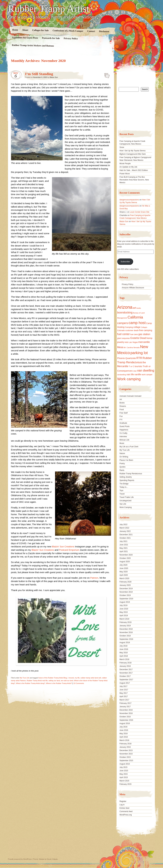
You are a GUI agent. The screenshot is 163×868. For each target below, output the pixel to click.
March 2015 (124, 781)
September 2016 (126, 720)
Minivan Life (124, 440)
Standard (106, 75)
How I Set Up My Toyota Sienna (132, 151)
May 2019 (124, 612)
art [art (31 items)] (134, 308)
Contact (91, 31)
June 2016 (124, 730)
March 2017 (124, 700)
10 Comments (79, 683)
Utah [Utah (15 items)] (135, 371)
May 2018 (124, 653)
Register (123, 801)
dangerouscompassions (129, 200)
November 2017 (126, 673)
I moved (71, 678)
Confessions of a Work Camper (68, 31)
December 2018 (126, 629)
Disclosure (104, 31)
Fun (121, 416)
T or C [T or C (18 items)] (131, 366)
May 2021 (124, 548)
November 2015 (126, 754)
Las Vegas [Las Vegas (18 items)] (133, 342)
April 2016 (124, 737)
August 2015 (125, 764)
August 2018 (125, 643)
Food (122, 410)
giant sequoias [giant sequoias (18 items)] (123, 338)
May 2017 (124, 693)
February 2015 (125, 784)
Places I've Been (126, 460)
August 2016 (125, 723)
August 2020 (125, 562)
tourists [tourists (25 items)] (138, 366)
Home (15, 30)
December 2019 (126, 589)
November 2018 (126, 632)
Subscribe (125, 262)
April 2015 (124, 777)
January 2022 (125, 531)
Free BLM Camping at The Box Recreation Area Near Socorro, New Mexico (134, 180)
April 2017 (124, 696)
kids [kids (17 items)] (127, 342)
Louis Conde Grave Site (140, 212)
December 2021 (126, 535)
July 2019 (123, 605)
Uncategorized (125, 501)
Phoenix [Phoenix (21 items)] (121, 358)
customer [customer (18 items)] (129, 330)
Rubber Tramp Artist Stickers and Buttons (33, 45)
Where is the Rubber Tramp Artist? (59, 683)
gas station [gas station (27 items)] (144, 334)
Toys (121, 490)
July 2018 (123, 646)
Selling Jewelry (126, 477)
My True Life (25, 678)
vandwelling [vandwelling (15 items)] (122, 375)
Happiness (124, 430)
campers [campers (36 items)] (123, 323)
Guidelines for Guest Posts (25, 38)
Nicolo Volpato (52, 859)
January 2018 (125, 666)
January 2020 (125, 585)
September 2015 (126, 761)
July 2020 (123, 565)
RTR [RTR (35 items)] (139, 358)
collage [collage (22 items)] (137, 327)
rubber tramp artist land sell (91, 678)
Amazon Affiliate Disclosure (133, 288)
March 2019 (124, 619)
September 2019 (126, 599)
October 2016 (125, 717)
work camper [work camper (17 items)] (147, 375)
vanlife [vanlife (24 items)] (138, 374)
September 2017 (126, 680)
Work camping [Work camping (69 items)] (129, 379)
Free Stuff (123, 413)
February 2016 (125, 744)
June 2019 (124, 609)
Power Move (125, 174)
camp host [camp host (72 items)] (137, 323)
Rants (122, 470)
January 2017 (125, 707)
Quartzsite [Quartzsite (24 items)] (131, 358)
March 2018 (124, 659)
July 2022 (123, 525)
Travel (122, 494)
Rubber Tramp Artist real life (37, 681)
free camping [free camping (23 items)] (146, 330)
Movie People (125, 164)
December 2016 (126, 710)
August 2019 (125, 602)
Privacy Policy (71, 38)
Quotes (122, 467)
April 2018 (124, 656)
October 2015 (125, 757)
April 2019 (124, 616)
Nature (122, 453)
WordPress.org (126, 815)
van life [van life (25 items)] (130, 374)
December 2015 (126, 750)
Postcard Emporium (69, 550)
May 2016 (124, 734)
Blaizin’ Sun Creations (63, 547)
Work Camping (126, 507)
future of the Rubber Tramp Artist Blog (53, 678)
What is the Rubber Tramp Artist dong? (31, 683)
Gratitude (123, 423)
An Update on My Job (128, 167)
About (25, 30)
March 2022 (124, 528)
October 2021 (125, 538)
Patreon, (95, 578)
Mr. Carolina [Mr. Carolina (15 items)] (128, 347)
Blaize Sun (54, 77)
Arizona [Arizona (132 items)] (125, 307)
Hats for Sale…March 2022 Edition (134, 170)
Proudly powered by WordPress (20, 859)
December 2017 (126, 670)
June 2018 (124, 649)
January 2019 (125, 626)
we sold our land (67, 681)
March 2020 (124, 578)
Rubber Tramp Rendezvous (131, 474)
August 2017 (125, 683)
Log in (122, 805)
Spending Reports (127, 480)
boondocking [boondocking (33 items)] (125, 313)
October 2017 (125, 676)
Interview (123, 437)
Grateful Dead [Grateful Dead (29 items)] (138, 338)
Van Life (123, 504)
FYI (121, 420)
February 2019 (125, 622)
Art (121, 399)
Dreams (123, 406)
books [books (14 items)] (139, 308)
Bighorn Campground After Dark (133, 154)
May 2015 (124, 774)
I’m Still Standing (39, 74)
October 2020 (125, 558)
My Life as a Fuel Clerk (129, 447)
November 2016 (126, 713)
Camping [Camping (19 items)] (129, 327)
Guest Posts (124, 426)
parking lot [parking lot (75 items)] (139, 353)
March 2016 (124, 740)
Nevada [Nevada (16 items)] (136, 347)
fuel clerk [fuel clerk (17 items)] (134, 334)
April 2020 (124, 575)
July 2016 (123, 727)
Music (122, 443)
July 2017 (123, 686)
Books (122, 403)
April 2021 (124, 551)
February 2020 (125, 582)
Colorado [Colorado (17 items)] (121, 330)
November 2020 (126, 555)
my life (77, 678)
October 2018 (125, 636)
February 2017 (125, 703)
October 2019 (125, 595)
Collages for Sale (40, 30)
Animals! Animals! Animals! (130, 396)
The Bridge (124, 484)
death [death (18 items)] (136, 330)
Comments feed (126, 811)
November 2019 (126, 592)
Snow (122, 147)
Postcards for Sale (51, 38)
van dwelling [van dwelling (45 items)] (146, 370)
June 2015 (124, 771)
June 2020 (124, 568)
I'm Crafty (123, 433)
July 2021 (123, 541)
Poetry (122, 464)
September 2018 (126, 639)
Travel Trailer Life (127, 497)
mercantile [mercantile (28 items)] (144, 342)
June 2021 (124, 545)
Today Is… (124, 487)
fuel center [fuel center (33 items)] (123, 334)
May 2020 (124, 572)
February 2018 (125, 663)
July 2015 (123, 767)
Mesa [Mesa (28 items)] (120, 347)
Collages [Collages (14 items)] (144, 327)
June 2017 (124, 690)
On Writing (124, 457)
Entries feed (124, 808)
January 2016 (125, 747)
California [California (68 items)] (135, 317)
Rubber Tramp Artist (49, 9)
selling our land (54, 681)
